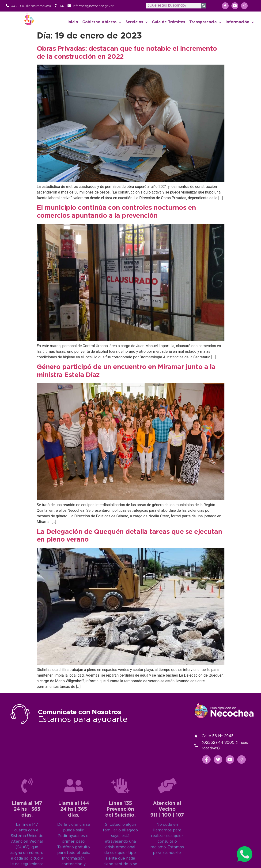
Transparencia (205, 22)
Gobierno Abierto (102, 22)
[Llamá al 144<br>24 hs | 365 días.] (74, 849)
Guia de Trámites (168, 22)
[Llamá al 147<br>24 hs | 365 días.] (27, 849)
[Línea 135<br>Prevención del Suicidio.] (120, 849)
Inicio (73, 22)
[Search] (204, 6)
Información (240, 22)
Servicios (137, 22)
